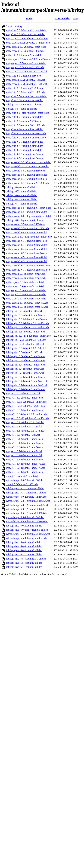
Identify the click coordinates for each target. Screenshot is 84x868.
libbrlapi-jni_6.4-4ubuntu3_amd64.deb (25, 365)
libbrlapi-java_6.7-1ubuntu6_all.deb (24, 567)
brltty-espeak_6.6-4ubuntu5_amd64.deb (26, 282)
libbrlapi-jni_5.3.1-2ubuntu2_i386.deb (25, 344)
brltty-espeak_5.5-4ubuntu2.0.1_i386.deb (26, 72)
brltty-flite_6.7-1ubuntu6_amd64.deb (24, 117)
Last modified (63, 18)
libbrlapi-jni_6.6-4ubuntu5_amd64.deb (25, 356)
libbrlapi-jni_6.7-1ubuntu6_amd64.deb (25, 377)
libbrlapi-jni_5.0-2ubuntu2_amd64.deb (25, 315)
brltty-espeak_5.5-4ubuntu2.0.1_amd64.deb (28, 59)
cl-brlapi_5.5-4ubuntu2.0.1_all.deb (23, 105)
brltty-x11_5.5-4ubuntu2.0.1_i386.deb (25, 431)
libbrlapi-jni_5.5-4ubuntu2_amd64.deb (25, 332)
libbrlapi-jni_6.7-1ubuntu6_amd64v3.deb (26, 385)
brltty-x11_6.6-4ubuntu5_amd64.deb (24, 447)
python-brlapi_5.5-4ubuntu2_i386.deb (25, 517)
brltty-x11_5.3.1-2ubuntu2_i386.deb (24, 427)
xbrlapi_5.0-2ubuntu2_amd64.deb (23, 476)
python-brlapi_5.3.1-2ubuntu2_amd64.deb (27, 505)
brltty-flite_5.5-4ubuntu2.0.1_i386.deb (25, 125)
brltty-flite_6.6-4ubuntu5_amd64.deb (24, 129)
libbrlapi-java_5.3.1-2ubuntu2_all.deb (25, 488)
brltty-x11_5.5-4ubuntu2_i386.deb (23, 435)
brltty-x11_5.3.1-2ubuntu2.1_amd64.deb (26, 402)
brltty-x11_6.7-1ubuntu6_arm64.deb (24, 451)
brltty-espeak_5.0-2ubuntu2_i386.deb (25, 51)
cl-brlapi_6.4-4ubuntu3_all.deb (21, 199)
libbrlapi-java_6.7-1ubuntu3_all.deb (24, 555)
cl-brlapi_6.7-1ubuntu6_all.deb (21, 204)
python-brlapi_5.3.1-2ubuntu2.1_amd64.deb (28, 501)
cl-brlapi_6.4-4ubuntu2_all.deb (21, 187)
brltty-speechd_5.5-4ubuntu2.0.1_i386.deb (27, 228)
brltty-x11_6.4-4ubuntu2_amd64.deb (24, 443)
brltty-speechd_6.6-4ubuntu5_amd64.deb (26, 233)
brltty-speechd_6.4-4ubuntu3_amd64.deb (26, 249)
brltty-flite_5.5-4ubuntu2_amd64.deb (24, 100)
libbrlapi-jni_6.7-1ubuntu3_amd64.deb (25, 389)
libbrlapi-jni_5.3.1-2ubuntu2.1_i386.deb (26, 340)
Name (29, 18)
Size (75, 18)
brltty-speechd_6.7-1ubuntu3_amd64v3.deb (28, 266)
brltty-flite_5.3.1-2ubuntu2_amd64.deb (25, 34)
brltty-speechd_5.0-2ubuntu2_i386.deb (25, 171)
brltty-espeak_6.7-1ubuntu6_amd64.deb (26, 299)
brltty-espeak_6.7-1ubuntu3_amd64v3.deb (27, 303)
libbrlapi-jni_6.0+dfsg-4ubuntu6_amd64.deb (28, 336)
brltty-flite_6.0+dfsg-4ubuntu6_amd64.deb (27, 113)
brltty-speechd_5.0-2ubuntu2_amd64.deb (26, 175)
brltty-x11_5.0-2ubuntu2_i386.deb (23, 394)
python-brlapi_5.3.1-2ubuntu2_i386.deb (26, 509)
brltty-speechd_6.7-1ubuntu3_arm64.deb (26, 241)
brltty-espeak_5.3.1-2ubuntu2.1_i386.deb (26, 84)
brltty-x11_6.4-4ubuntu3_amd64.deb (24, 439)
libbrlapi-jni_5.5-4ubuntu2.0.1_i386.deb (26, 348)
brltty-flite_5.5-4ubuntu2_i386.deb (23, 121)
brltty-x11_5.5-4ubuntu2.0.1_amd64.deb (26, 414)
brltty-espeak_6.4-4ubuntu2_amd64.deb (26, 290)
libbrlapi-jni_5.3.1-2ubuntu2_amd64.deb (26, 319)
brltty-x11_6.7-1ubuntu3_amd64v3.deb (25, 468)
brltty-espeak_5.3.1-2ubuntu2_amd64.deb (27, 39)
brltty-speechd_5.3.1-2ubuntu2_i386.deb (26, 179)
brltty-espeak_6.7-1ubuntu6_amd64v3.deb (27, 307)
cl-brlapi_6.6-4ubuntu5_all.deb (21, 195)
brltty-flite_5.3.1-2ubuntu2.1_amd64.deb (26, 30)
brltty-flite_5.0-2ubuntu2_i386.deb (23, 76)
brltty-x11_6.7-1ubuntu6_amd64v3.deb (25, 464)
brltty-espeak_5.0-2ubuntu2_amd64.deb (26, 47)
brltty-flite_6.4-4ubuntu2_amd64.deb (24, 146)
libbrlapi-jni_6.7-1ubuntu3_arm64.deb (25, 373)
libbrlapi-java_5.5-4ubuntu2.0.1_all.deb (26, 559)
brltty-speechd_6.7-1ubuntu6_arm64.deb (26, 253)
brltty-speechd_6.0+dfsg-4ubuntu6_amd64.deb (29, 216)
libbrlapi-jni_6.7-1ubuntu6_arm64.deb (25, 369)
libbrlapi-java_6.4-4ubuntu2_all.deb (24, 546)
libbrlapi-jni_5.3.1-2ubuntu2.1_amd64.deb (27, 323)
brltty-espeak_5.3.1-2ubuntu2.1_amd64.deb (28, 43)
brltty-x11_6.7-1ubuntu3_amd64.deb (24, 472)
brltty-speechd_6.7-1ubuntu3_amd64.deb (26, 261)
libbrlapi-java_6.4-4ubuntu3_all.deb (24, 542)
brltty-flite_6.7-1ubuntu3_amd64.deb (24, 142)
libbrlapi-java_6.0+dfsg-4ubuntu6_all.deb (27, 530)
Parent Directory (14, 26)
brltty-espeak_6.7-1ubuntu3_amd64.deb (26, 294)
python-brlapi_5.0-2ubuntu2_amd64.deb (26, 497)
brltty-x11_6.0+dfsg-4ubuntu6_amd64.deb (27, 418)
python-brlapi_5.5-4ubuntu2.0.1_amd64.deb (28, 534)
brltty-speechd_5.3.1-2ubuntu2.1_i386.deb (27, 183)
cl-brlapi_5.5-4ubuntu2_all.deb (21, 109)
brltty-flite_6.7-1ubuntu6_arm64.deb (24, 154)
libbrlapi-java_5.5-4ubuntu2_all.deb (24, 563)
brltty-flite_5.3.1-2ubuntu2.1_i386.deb (25, 92)
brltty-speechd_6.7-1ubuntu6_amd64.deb (26, 257)
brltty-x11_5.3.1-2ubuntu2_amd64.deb (25, 406)
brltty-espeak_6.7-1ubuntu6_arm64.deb (26, 274)
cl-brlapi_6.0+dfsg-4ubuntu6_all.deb (24, 220)
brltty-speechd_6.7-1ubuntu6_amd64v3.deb (28, 270)
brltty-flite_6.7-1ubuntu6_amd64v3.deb (26, 138)
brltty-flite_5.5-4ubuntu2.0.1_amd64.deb (26, 96)
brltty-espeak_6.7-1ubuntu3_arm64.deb (26, 278)
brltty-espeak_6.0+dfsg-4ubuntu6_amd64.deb (29, 237)
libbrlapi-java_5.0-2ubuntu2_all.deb (24, 526)
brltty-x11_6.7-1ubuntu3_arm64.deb (24, 455)
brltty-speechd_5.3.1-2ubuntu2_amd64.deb (27, 166)
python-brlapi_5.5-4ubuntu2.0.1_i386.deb (27, 521)
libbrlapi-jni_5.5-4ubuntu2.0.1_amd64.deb (27, 327)
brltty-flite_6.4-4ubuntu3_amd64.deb (24, 150)
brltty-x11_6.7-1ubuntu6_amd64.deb (24, 460)
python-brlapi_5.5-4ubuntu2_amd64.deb (26, 538)
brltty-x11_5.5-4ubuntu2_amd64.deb (24, 410)
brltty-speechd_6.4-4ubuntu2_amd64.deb (26, 245)
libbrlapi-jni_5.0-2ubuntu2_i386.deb (24, 311)
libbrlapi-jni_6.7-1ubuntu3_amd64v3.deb (26, 381)
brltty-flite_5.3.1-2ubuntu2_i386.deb (24, 88)
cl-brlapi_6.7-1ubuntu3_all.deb (21, 191)
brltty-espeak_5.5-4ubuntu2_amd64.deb (26, 63)
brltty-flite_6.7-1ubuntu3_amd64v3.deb (26, 133)
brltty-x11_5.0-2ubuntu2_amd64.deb (24, 398)
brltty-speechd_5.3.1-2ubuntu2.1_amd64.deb (28, 162)
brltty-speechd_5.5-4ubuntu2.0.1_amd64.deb (28, 208)
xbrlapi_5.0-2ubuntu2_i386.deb (22, 484)
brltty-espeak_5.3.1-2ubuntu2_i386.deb (26, 80)
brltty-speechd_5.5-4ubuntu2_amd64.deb (26, 212)
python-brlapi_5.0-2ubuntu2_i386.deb (25, 480)
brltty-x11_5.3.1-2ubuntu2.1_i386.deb (25, 422)
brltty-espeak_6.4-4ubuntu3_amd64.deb (26, 286)
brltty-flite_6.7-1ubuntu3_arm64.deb (24, 158)
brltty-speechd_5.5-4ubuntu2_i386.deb (25, 224)
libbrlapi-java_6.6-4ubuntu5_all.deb (24, 550)
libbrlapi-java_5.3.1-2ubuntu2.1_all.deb (26, 493)
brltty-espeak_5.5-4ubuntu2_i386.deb (25, 67)
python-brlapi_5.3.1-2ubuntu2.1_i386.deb (27, 513)
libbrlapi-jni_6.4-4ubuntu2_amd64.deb (25, 360)
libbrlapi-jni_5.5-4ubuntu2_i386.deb (24, 352)
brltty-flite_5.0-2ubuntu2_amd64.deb (24, 55)
